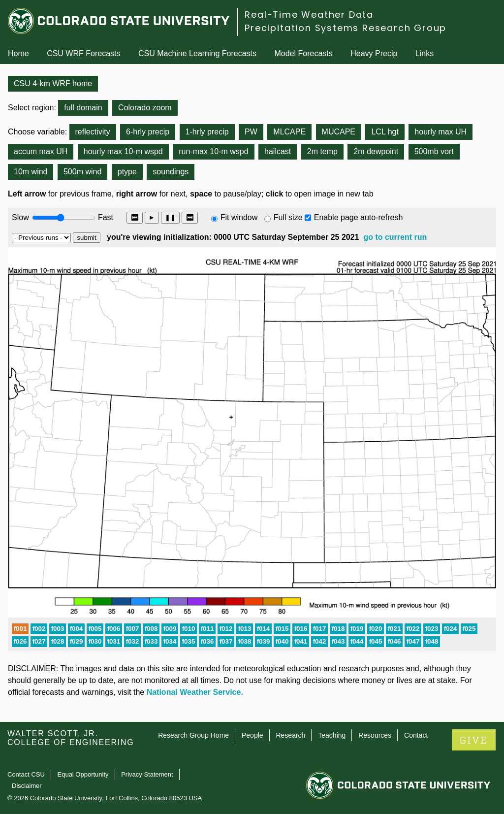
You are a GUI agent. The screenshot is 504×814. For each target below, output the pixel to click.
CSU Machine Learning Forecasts (197, 53)
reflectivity (93, 132)
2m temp (322, 151)
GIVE (474, 740)
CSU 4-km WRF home (53, 83)
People (252, 735)
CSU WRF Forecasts (83, 53)
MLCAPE (289, 132)
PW (251, 132)
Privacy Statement (147, 774)
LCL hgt (385, 132)
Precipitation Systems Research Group (346, 28)
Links (425, 53)
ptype (127, 172)
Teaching (332, 735)
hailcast (278, 151)
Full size (288, 217)
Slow (20, 217)
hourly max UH (441, 132)
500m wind (82, 172)
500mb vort (434, 151)
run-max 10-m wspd (213, 151)
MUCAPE (339, 132)
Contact (416, 735)
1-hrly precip (207, 132)
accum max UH (41, 151)
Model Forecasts (304, 53)
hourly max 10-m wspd (123, 151)
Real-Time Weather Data (309, 15)
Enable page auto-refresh (359, 217)
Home (18, 53)
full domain (83, 108)
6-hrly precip (148, 132)
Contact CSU (26, 774)
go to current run (395, 237)
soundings (171, 172)
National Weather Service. (195, 692)
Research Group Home (193, 735)
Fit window (239, 217)
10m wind (31, 172)
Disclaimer (27, 786)
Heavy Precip (374, 53)
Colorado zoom (145, 108)
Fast (105, 217)
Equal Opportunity (83, 774)
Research (290, 735)
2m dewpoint (376, 151)
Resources (375, 735)
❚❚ (170, 217)
